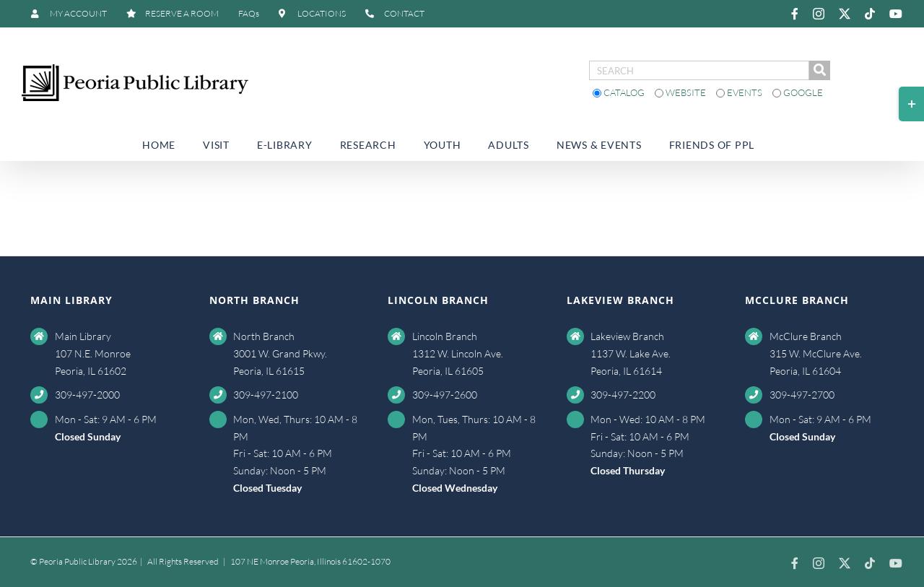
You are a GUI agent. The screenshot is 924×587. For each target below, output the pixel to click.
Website (681, 92)
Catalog (620, 92)
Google (798, 92)
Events (740, 92)
